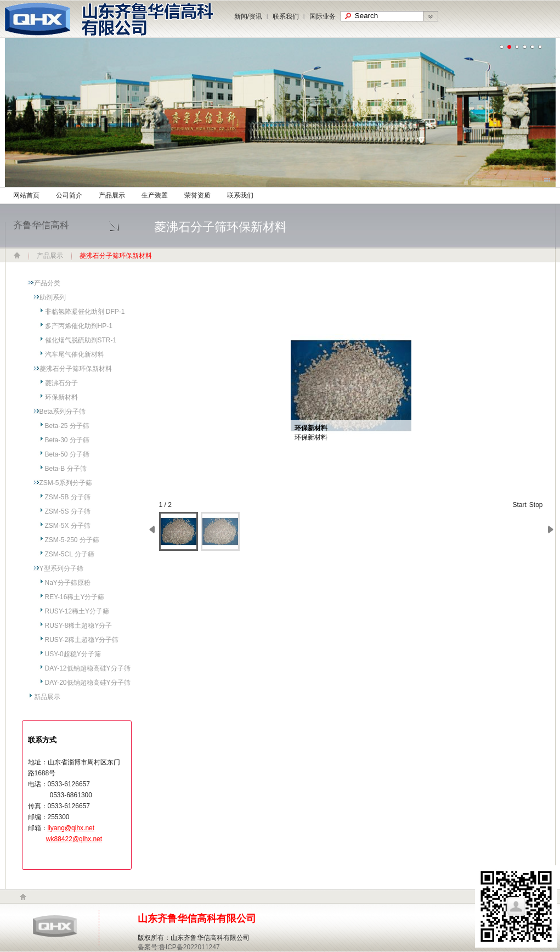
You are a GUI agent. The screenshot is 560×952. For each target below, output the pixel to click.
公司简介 (69, 195)
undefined (502, 47)
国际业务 (323, 16)
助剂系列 (53, 297)
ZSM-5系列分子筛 (66, 483)
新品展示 (47, 697)
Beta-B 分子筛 (66, 469)
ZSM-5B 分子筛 (68, 497)
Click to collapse (547, 176)
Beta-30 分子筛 (67, 440)
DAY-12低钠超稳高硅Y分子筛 (88, 668)
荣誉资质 (197, 195)
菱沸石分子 (61, 383)
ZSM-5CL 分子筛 (70, 554)
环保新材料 (61, 397)
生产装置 (155, 195)
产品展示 (112, 195)
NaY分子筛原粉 (68, 583)
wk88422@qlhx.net (74, 839)
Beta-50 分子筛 (67, 454)
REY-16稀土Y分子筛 (75, 597)
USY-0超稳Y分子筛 (73, 654)
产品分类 (47, 283)
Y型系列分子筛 (61, 568)
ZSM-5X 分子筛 (68, 526)
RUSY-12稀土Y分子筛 (77, 611)
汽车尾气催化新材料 (75, 354)
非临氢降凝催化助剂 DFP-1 (85, 312)
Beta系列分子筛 (63, 412)
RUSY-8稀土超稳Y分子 (79, 626)
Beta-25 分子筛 (67, 426)
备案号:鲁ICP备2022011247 (179, 947)
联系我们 (286, 16)
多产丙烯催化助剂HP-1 (79, 326)
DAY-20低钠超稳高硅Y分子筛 (88, 683)
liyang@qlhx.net (71, 828)
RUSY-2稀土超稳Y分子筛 (82, 640)
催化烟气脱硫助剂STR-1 (81, 340)
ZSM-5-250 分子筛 (72, 540)
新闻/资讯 (248, 16)
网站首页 (26, 195)
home (23, 897)
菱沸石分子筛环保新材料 (76, 369)
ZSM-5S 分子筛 (68, 511)
